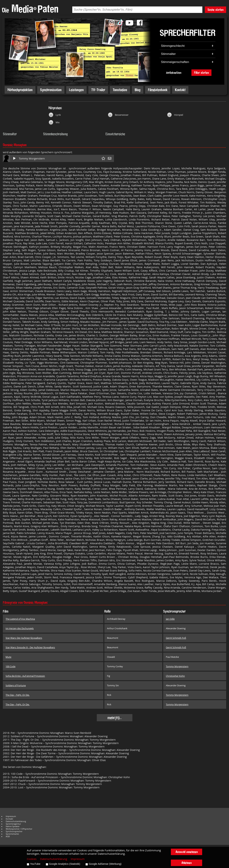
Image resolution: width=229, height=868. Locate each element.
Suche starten (215, 10)
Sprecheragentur (13, 824)
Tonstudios (120, 90)
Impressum (11, 816)
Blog (138, 90)
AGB (8, 836)
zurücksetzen (174, 73)
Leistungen (76, 90)
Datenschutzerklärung (16, 821)
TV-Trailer (98, 90)
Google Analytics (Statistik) (65, 864)
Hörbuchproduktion (20, 90)
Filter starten (201, 73)
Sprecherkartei (12, 834)
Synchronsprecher (14, 831)
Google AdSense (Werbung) (105, 864)
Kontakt (180, 90)
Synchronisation (51, 90)
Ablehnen (187, 863)
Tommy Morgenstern (32, 158)
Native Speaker (13, 826)
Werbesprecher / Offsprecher (19, 829)
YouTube (35, 864)
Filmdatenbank (158, 90)
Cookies (32, 859)
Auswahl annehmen (187, 852)
